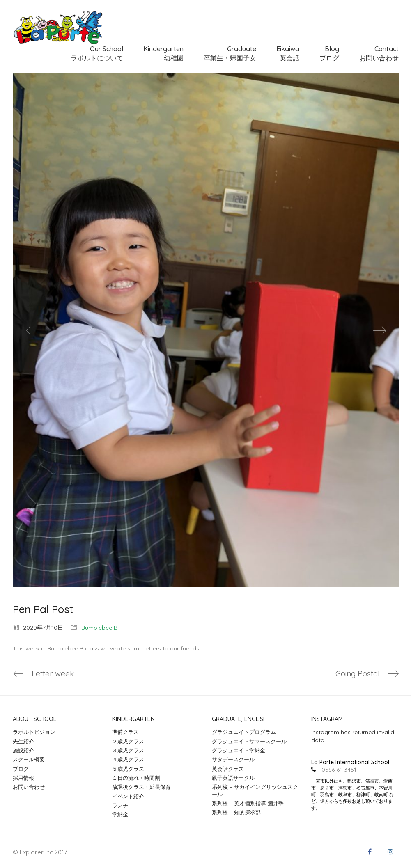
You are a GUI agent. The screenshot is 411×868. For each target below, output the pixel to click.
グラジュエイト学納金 (239, 750)
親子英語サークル (233, 778)
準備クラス (125, 732)
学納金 (120, 815)
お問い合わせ (29, 787)
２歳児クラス (128, 741)
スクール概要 (29, 760)
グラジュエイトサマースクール (249, 741)
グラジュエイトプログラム (244, 732)
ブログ (21, 769)
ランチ (120, 805)
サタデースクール (233, 760)
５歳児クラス (128, 769)
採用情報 (23, 778)
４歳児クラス (128, 760)
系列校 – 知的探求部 (236, 813)
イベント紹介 (128, 796)
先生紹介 (23, 741)
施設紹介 (23, 750)
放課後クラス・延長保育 (141, 787)
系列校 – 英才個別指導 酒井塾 (248, 803)
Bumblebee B (99, 628)
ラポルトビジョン (34, 732)
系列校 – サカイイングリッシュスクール (255, 791)
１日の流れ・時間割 (136, 778)
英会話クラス (228, 769)
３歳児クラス (128, 750)
